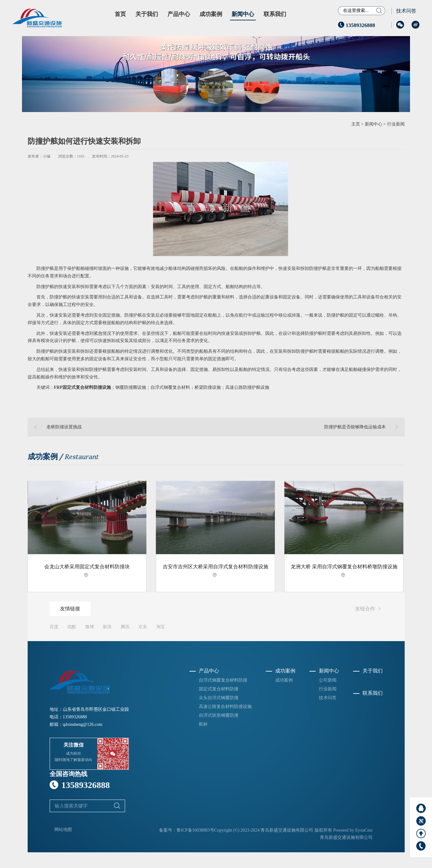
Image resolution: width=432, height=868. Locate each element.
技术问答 (406, 11)
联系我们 (275, 14)
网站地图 (63, 830)
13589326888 (357, 25)
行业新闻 (396, 124)
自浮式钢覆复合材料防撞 (223, 680)
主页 (356, 124)
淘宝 (161, 627)
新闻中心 (243, 14)
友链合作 (369, 609)
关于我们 (147, 14)
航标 (203, 724)
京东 (143, 627)
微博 (90, 627)
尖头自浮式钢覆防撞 (219, 698)
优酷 (72, 627)
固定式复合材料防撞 (219, 689)
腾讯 (125, 627)
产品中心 (179, 14)
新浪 (107, 627)
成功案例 (211, 14)
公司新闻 (328, 680)
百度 (54, 627)
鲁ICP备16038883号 (195, 830)
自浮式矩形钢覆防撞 (219, 715)
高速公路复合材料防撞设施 (225, 707)
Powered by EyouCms (352, 830)
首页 (120, 14)
